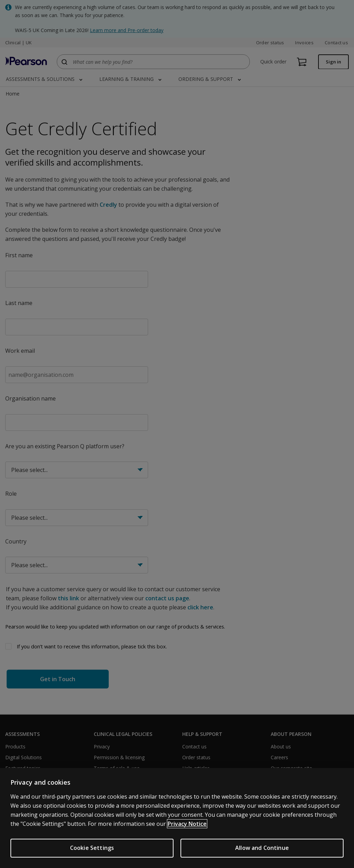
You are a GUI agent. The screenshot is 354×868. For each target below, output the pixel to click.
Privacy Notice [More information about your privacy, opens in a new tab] (187, 824)
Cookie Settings (92, 848)
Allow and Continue (262, 848)
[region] (177, 818)
